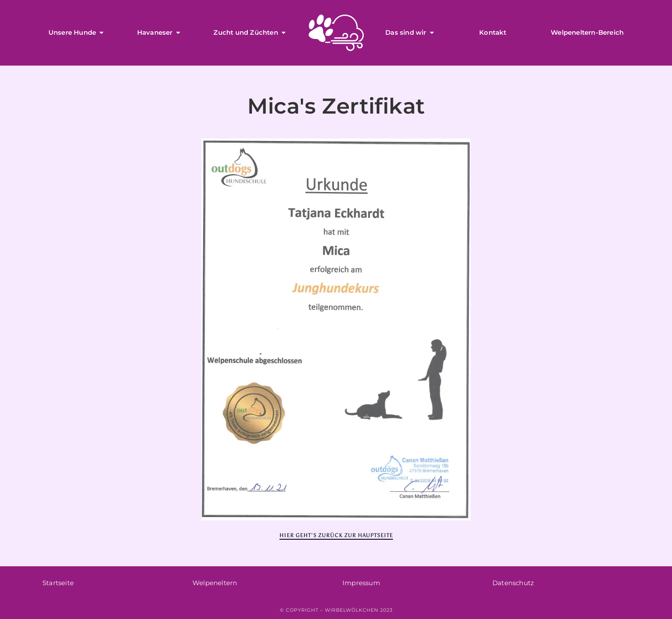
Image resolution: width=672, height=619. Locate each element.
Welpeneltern (215, 583)
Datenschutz (513, 583)
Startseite (58, 583)
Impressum (361, 583)
